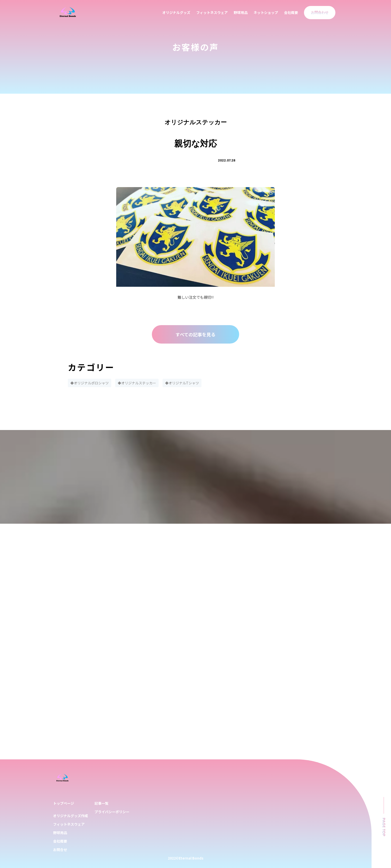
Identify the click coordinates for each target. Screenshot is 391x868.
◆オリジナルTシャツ (182, 383)
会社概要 (291, 12)
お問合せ (60, 850)
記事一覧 (101, 803)
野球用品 (241, 12)
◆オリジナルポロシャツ (90, 383)
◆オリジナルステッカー (137, 383)
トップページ (64, 803)
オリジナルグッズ (176, 12)
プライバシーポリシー (112, 812)
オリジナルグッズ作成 (71, 816)
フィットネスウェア (212, 12)
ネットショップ (266, 12)
